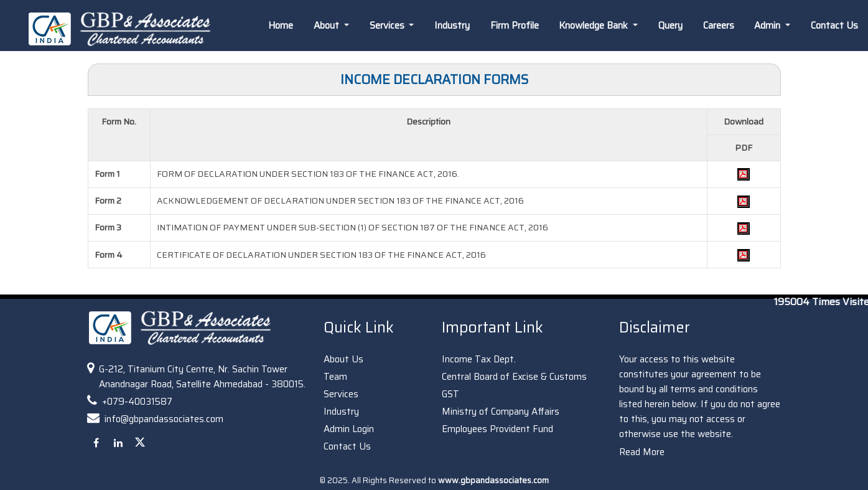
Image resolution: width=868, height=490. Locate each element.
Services (341, 394)
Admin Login (349, 429)
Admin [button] (768, 26)
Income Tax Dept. (479, 359)
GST (450, 394)
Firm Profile (515, 26)
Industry (452, 26)
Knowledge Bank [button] (595, 26)
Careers (719, 26)
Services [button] (388, 26)
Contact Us (347, 446)
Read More (642, 452)
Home (281, 26)
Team (335, 377)
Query (670, 26)
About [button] (328, 26)
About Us (343, 359)
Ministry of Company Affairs (501, 412)
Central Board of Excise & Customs (514, 377)
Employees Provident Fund (497, 429)
